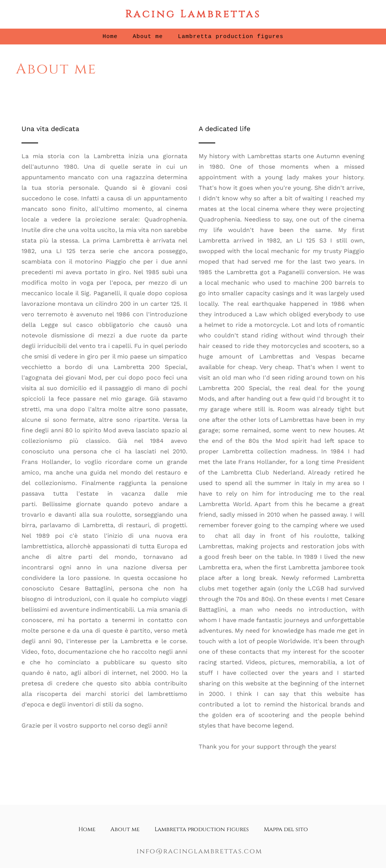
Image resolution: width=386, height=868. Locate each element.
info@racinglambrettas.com (199, 851)
